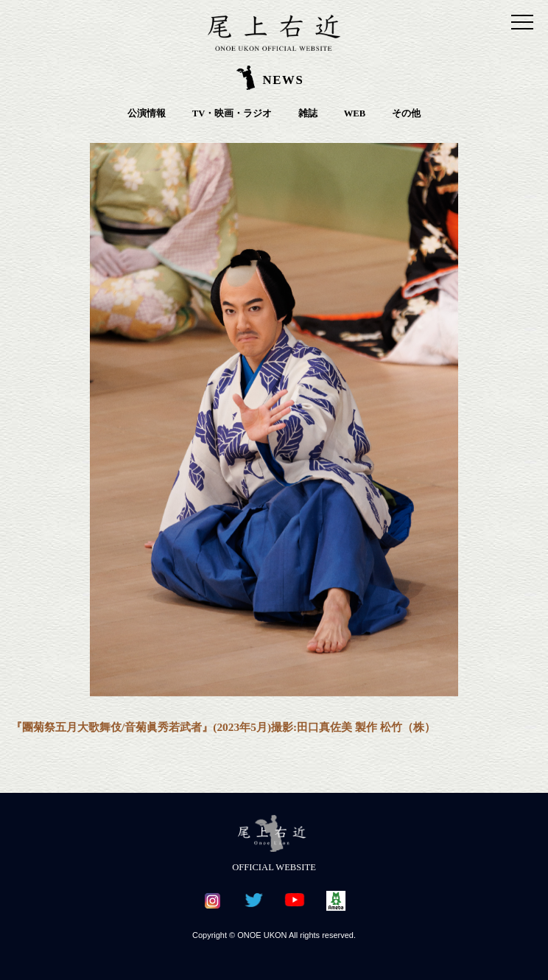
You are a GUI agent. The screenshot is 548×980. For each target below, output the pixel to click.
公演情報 (147, 113)
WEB (355, 113)
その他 (406, 113)
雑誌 (308, 113)
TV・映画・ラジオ (232, 113)
